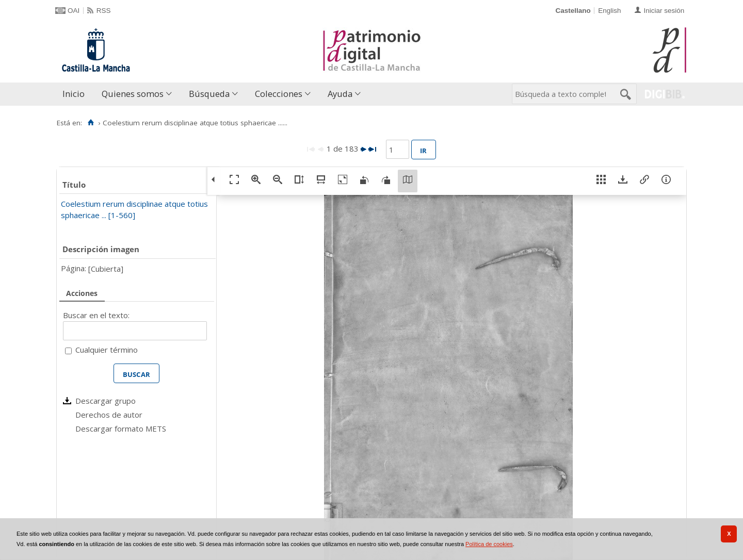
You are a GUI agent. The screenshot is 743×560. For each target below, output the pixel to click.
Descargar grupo (106, 401)
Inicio (74, 94)
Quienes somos (133, 94)
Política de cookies (489, 544)
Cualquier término (107, 350)
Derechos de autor (109, 415)
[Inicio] (91, 123)
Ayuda (340, 94)
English (609, 11)
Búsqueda (209, 94)
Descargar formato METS (121, 429)
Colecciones (279, 94)
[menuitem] (76, 94)
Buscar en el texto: (96, 315)
